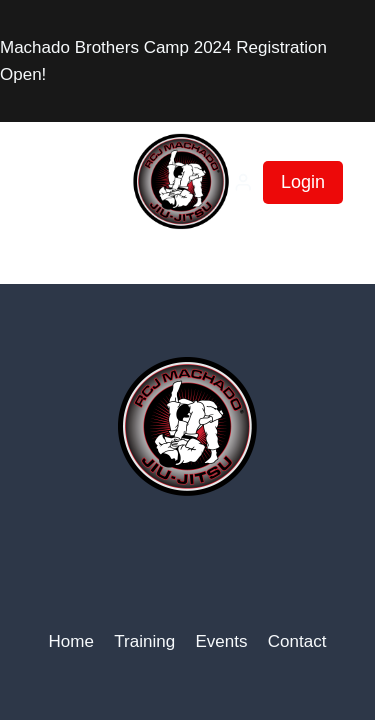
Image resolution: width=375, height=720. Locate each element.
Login (303, 182)
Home (71, 641)
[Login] (243, 182)
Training (144, 641)
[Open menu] (55, 182)
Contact (297, 641)
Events (221, 641)
